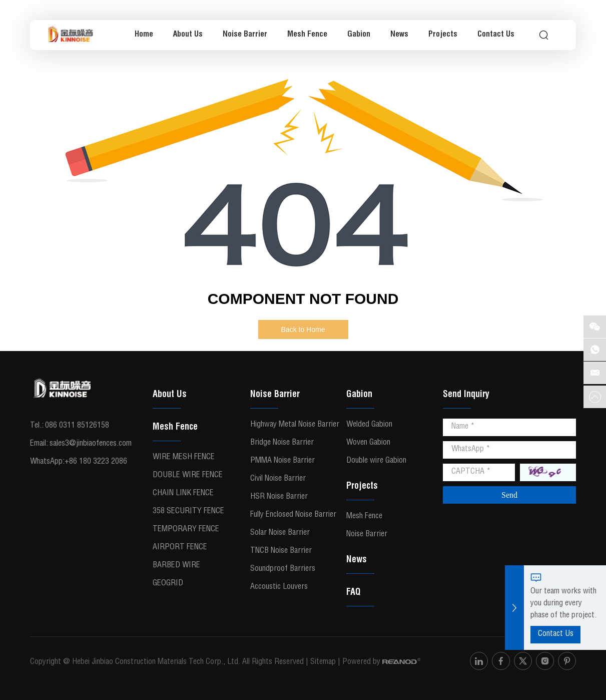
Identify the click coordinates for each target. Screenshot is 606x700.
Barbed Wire (176, 566)
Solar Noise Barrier (280, 533)
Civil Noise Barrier (278, 479)
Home (144, 35)
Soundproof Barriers (283, 569)
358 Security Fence (188, 512)
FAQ (353, 593)
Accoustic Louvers (279, 587)
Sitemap (323, 662)
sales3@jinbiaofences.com (91, 444)
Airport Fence (180, 548)
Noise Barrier (245, 35)
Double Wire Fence (188, 476)
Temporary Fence (186, 530)
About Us (188, 35)
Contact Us (496, 35)
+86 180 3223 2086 (96, 462)
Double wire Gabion (376, 461)
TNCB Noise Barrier (281, 551)
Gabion (359, 35)
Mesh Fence (307, 35)
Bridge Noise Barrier (282, 443)
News (399, 35)
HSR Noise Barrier (279, 497)
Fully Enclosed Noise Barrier (293, 515)
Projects (443, 35)
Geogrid (168, 584)
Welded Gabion (369, 425)
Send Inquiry (466, 395)
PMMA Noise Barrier (282, 461)
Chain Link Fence (183, 494)
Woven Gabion (368, 443)
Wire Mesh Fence (184, 458)
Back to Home (303, 329)
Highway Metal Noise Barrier (295, 425)
